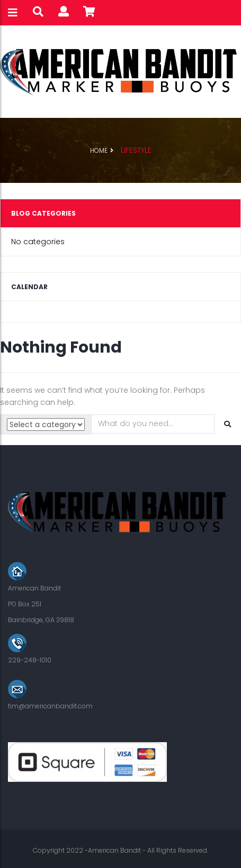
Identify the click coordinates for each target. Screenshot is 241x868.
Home (99, 150)
